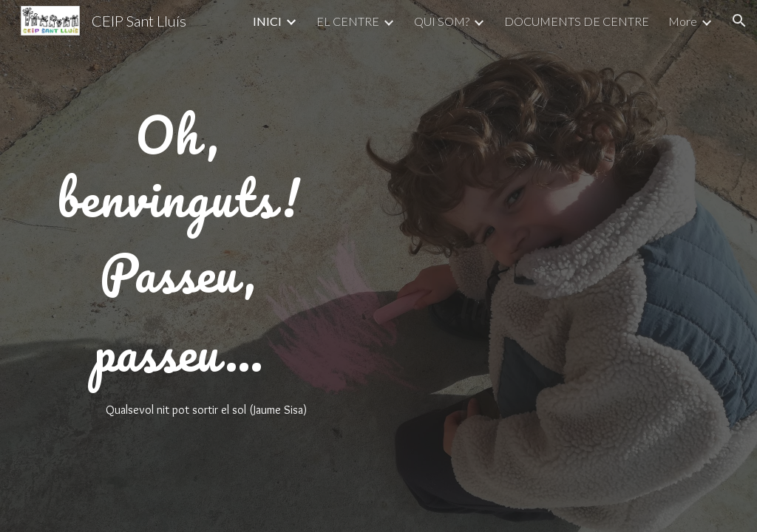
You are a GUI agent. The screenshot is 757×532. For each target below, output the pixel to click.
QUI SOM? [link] (442, 21)
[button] (739, 21)
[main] (179, 266)
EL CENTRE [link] (348, 21)
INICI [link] (267, 21)
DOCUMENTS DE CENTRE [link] (577, 21)
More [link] (683, 21)
